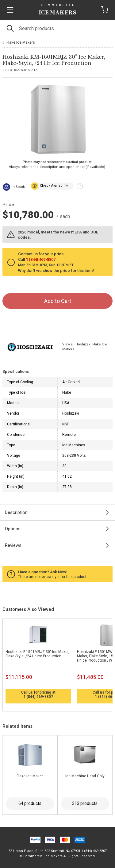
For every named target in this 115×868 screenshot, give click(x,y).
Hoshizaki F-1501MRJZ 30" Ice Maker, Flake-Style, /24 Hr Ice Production (37, 654)
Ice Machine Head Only (85, 776)
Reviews (13, 545)
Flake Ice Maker (30, 776)
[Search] (57, 28)
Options (13, 529)
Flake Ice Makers (21, 42)
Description (16, 512)
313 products (85, 803)
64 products (30, 803)
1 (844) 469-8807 (38, 697)
